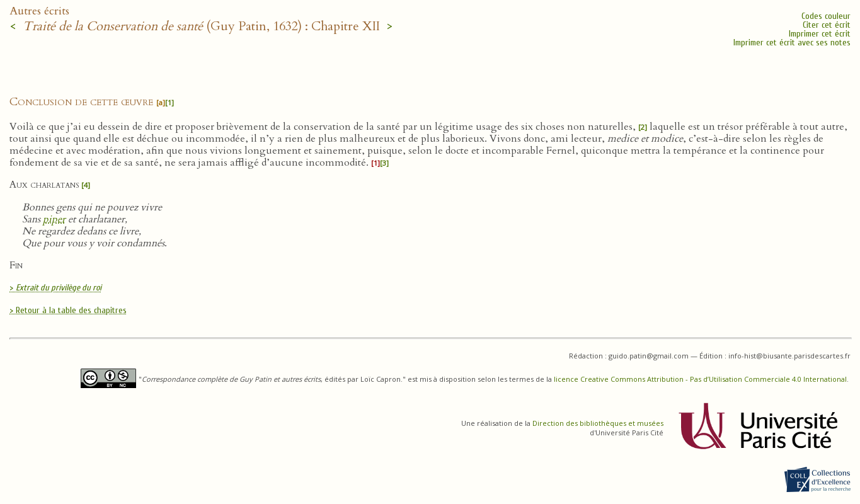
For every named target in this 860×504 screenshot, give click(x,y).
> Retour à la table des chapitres (68, 310)
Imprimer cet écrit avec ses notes (792, 43)
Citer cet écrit (827, 25)
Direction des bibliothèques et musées (598, 423)
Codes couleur (826, 16)
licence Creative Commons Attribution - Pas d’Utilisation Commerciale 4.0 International (700, 379)
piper (54, 219)
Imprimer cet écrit (820, 34)
